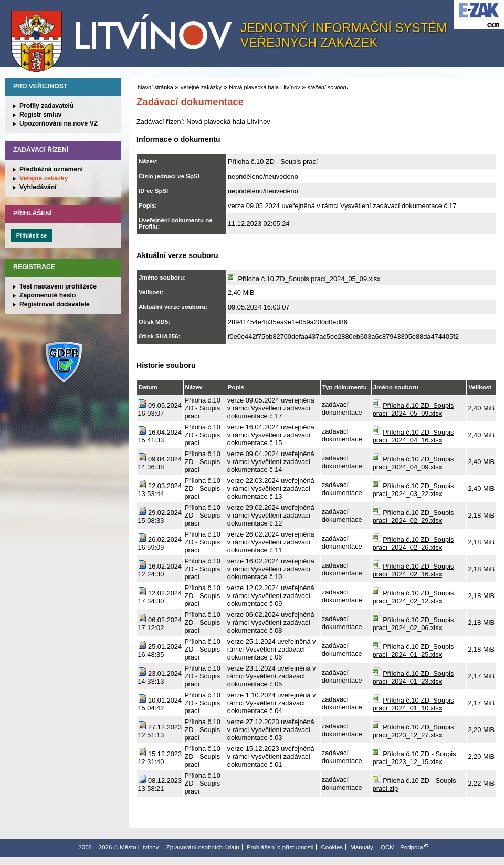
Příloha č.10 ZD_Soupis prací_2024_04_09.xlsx (413, 463)
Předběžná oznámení (51, 169)
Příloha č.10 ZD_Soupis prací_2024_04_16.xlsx (413, 436)
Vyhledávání (38, 187)
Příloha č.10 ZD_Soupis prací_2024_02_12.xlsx (413, 597)
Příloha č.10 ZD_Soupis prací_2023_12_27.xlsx (413, 731)
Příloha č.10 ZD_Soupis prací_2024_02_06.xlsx (413, 624)
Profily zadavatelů (46, 106)
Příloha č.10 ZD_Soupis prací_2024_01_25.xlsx (413, 651)
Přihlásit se (31, 235)
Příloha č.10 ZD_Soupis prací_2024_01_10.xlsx (413, 704)
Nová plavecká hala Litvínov (264, 87)
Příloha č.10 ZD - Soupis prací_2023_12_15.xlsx (414, 758)
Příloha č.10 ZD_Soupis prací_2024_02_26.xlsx (413, 543)
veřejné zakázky (201, 87)
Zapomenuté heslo (48, 295)
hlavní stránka (155, 87)
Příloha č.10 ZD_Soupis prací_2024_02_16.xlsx (413, 570)
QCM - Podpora (402, 847)
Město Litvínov (125, 36)
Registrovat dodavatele (55, 304)
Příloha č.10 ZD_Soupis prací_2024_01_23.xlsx (413, 677)
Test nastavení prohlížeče (58, 286)
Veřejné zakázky (44, 178)
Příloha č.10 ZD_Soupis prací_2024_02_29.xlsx (413, 517)
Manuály (362, 847)
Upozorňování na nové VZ (59, 123)
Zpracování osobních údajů (203, 847)
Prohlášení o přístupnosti (280, 847)
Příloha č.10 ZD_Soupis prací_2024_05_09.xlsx (309, 279)
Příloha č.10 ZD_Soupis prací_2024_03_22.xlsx (413, 490)
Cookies (332, 847)
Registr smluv (40, 115)
